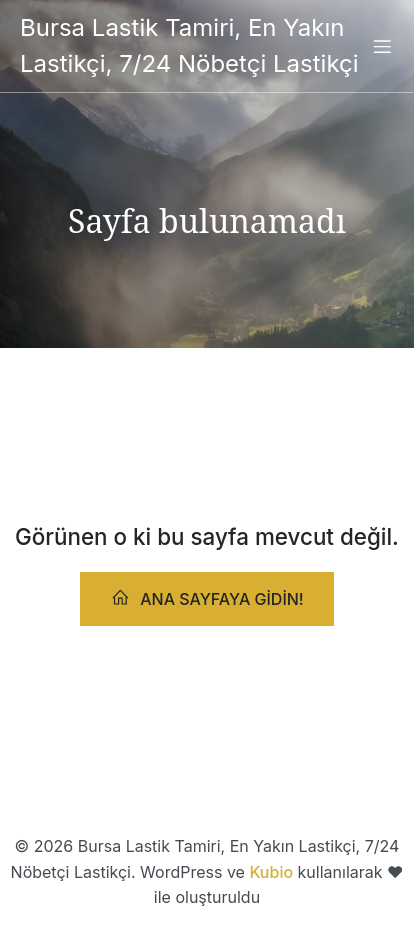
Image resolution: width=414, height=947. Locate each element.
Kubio (271, 872)
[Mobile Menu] (382, 46)
